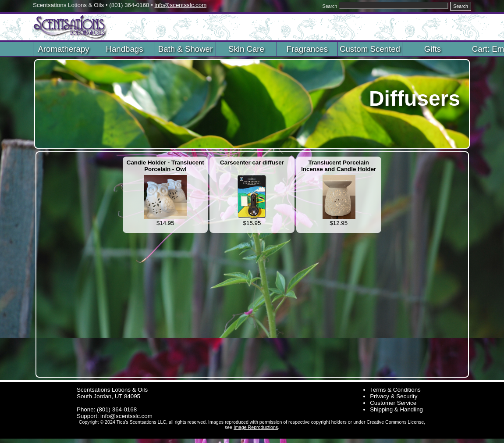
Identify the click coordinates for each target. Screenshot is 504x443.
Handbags (124, 49)
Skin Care (246, 49)
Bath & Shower (185, 49)
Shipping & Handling (396, 409)
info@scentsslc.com (181, 5)
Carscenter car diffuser (252, 163)
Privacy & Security (394, 396)
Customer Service (393, 403)
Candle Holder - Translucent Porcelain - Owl (165, 166)
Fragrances (307, 49)
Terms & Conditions (395, 390)
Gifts (433, 49)
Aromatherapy (63, 49)
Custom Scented (370, 49)
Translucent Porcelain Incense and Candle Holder (339, 166)
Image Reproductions (256, 427)
